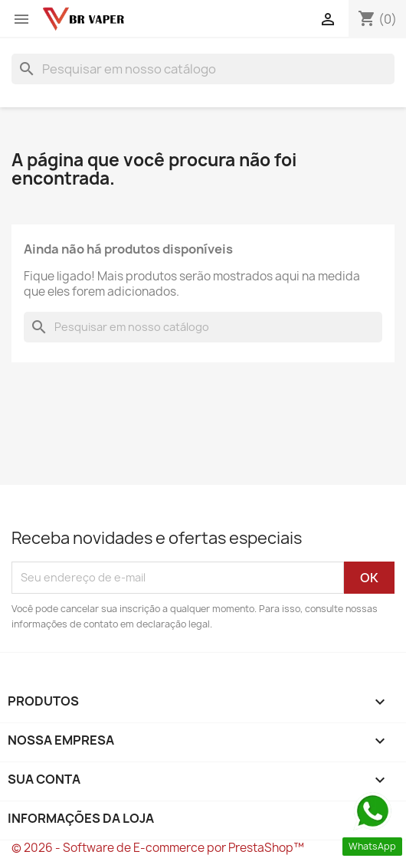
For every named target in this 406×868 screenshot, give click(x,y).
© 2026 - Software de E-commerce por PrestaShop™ (158, 848)
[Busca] (203, 69)
